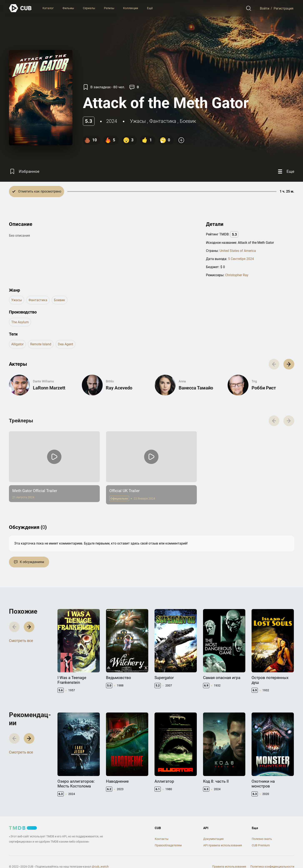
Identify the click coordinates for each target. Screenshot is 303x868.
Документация (213, 839)
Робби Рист (264, 388)
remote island (41, 344)
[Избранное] (24, 171)
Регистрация (284, 8)
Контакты (162, 839)
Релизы (109, 8)
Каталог (48, 8)
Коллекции (131, 8)
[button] (289, 364)
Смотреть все (21, 641)
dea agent (65, 344)
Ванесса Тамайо (196, 388)
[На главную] (20, 8)
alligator (17, 344)
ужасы (138, 121)
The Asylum (20, 322)
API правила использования (223, 845)
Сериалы (89, 8)
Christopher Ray (237, 275)
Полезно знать (262, 839)
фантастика (163, 121)
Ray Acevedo (119, 388)
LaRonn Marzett (49, 388)
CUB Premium (261, 845)
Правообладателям (168, 845)
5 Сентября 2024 (241, 259)
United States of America (238, 251)
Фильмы (68, 8)
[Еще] (286, 171)
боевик (188, 121)
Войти (265, 8)
